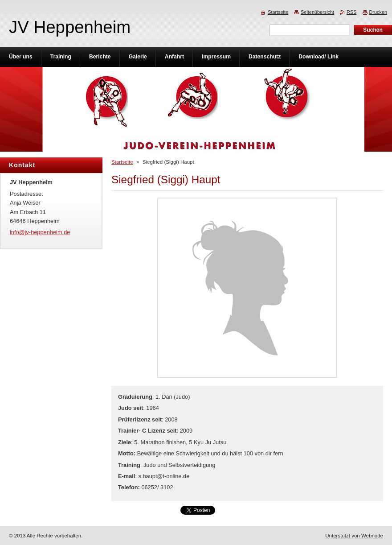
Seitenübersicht (317, 12)
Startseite (122, 162)
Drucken (378, 12)
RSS (351, 12)
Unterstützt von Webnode (354, 536)
